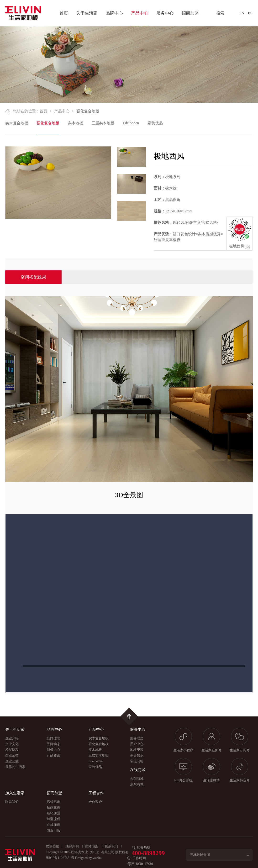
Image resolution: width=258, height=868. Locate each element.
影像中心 (53, 750)
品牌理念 (53, 738)
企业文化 (12, 744)
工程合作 (96, 793)
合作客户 (95, 802)
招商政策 (53, 808)
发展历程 (12, 750)
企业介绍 (12, 738)
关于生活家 (87, 13)
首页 (64, 13)
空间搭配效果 (33, 277)
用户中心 (137, 744)
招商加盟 (190, 13)
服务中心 (165, 13)
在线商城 (138, 770)
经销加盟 (53, 813)
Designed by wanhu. (89, 858)
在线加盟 (53, 825)
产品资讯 (53, 755)
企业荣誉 (12, 755)
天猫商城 (137, 779)
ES (250, 13)
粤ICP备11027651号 (60, 858)
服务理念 (137, 738)
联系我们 (12, 802)
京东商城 (137, 784)
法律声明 (72, 846)
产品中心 (140, 13)
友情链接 (53, 846)
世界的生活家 (15, 767)
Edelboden (131, 123)
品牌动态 (53, 744)
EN (242, 13)
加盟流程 (53, 819)
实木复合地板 (17, 123)
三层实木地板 (103, 123)
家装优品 (155, 123)
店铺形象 (53, 802)
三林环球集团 (200, 855)
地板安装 (137, 750)
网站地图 (92, 846)
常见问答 (137, 761)
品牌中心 (114, 13)
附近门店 (53, 830)
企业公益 (12, 761)
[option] (58, 183)
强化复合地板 (48, 123)
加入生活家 (15, 793)
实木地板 (75, 123)
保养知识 (137, 755)
